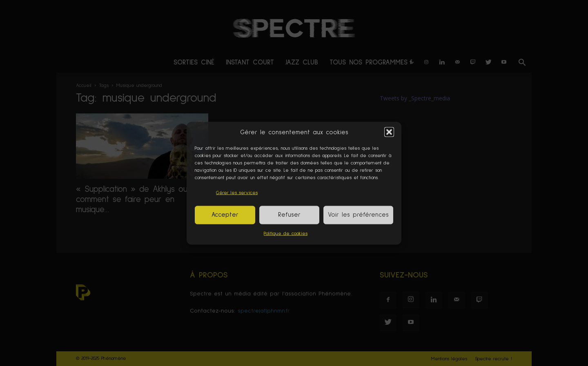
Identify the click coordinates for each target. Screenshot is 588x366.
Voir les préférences (358, 215)
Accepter (225, 215)
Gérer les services (237, 193)
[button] (389, 132)
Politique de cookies (286, 233)
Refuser (289, 215)
